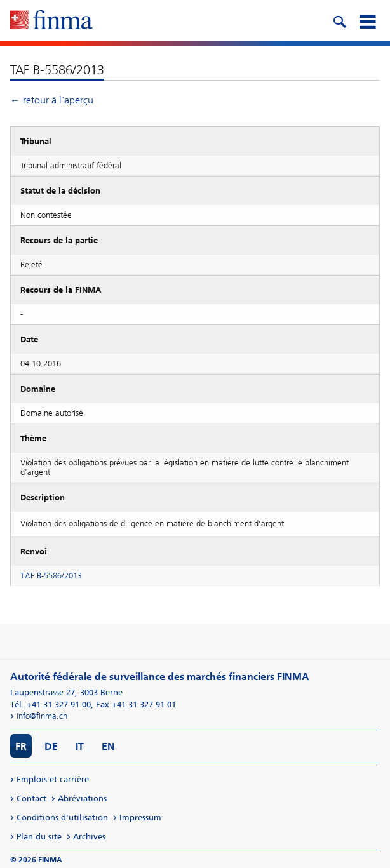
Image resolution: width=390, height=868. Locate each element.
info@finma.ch (42, 716)
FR (21, 746)
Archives (89, 837)
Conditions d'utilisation (62, 818)
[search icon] (339, 20)
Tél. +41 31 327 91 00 (50, 704)
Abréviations (82, 798)
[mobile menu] (367, 20)
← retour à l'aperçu (52, 100)
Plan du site (39, 837)
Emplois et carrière (53, 779)
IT (80, 746)
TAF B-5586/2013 (51, 576)
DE (51, 746)
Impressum (140, 818)
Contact (31, 798)
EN (108, 746)
